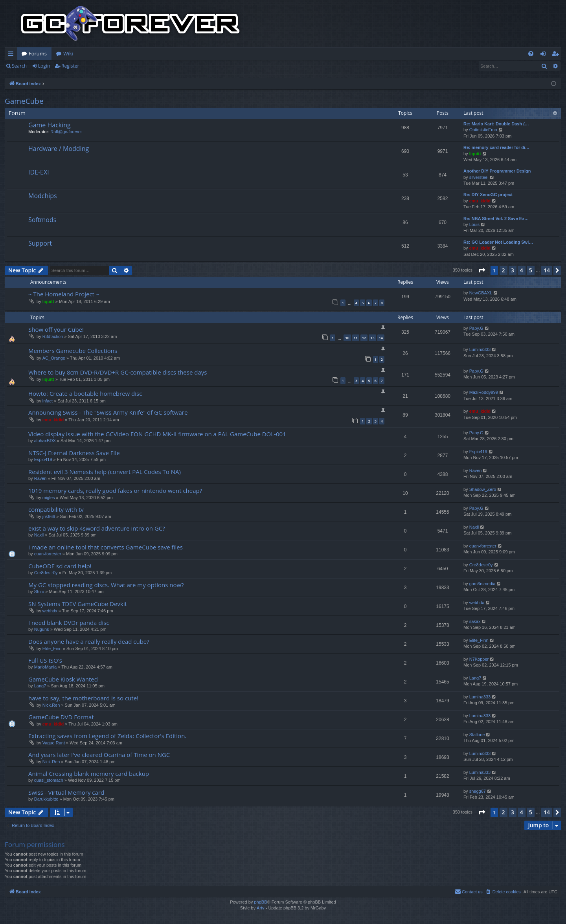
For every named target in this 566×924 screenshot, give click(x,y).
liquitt (475, 154)
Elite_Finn (52, 648)
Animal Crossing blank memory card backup (89, 773)
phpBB (260, 902)
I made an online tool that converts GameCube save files (106, 547)
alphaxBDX (45, 441)
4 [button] (522, 270)
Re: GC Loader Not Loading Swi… (498, 242)
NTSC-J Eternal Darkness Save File (74, 453)
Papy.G (476, 328)
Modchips (43, 196)
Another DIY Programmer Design (497, 171)
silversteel (479, 177)
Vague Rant (54, 743)
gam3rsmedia (482, 584)
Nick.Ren (51, 705)
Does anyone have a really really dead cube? (89, 641)
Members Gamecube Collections (73, 351)
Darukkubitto (46, 799)
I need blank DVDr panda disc (69, 623)
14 (381, 338)
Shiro (39, 592)
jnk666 (49, 516)
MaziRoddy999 (484, 392)
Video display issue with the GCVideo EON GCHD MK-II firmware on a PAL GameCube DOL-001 (157, 434)
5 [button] (531, 270)
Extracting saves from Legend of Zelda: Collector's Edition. (107, 736)
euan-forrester (48, 554)
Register (70, 66)
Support (40, 243)
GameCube (24, 101)
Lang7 (40, 686)
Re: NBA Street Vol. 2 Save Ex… (496, 219)
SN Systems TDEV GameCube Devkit (78, 604)
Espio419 (43, 459)
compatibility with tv (56, 509)
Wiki (68, 53)
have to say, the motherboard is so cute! (83, 698)
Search (19, 66)
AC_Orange (54, 358)
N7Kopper (479, 659)
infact (48, 401)
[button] (481, 270)
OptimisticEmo (483, 130)
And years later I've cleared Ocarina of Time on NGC (99, 755)
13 (372, 338)
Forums (38, 53)
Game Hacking (50, 125)
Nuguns (42, 629)
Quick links (12, 55)
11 (356, 338)
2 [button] (504, 270)
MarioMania (45, 667)
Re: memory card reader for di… (496, 147)
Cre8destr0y (46, 573)
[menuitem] (531, 54)
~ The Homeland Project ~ (64, 294)
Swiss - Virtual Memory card (66, 792)
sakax (475, 621)
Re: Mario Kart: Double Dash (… (496, 124)
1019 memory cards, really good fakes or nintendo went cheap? (115, 490)
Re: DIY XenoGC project (488, 195)
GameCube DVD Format (61, 717)
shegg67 (478, 791)
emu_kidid (480, 201)
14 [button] (547, 270)
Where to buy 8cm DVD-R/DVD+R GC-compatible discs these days (118, 372)
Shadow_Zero (483, 489)
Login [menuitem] (545, 55)
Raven (40, 478)
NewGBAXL (481, 293)
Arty (261, 908)
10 (347, 338)
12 (364, 338)
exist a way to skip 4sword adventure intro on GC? (97, 528)
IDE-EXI (39, 172)
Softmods (42, 220)
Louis (474, 224)
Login (44, 66)
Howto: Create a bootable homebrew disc (85, 393)
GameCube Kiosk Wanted (63, 679)
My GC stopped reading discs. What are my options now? (106, 585)
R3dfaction (53, 336)
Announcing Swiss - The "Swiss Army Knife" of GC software (108, 412)
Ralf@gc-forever (66, 132)
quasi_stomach (49, 780)
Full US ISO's (45, 660)
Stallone (477, 735)
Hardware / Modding (59, 149)
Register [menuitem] (557, 55)
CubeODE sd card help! (60, 566)
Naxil (39, 535)
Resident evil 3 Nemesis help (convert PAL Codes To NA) (105, 472)
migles (49, 498)
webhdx (50, 611)
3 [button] (513, 270)
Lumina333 (480, 349)
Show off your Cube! (56, 329)
